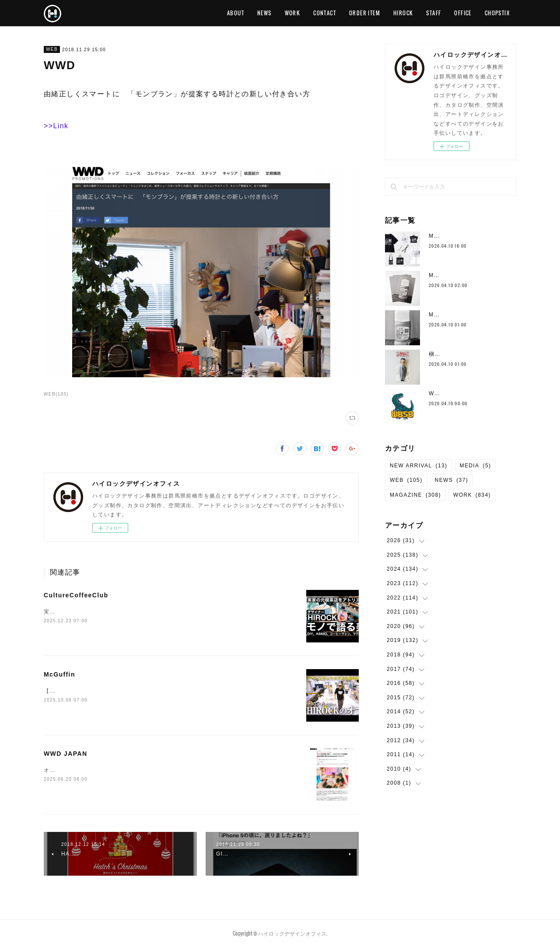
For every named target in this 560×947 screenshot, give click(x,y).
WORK (293, 13)
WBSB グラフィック (456, 393)
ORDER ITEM (365, 13)
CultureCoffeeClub (76, 595)
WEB (52, 49)
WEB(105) (56, 394)
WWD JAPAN (65, 754)
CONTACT (325, 13)
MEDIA (476, 466)
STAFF (434, 13)
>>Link (56, 126)
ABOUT (236, 13)
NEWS (264, 13)
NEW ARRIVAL (419, 466)
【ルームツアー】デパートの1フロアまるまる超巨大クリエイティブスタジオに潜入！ (157, 691)
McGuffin (59, 674)
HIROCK (403, 13)
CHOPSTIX (497, 13)
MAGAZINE (415, 495)
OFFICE (463, 13)
